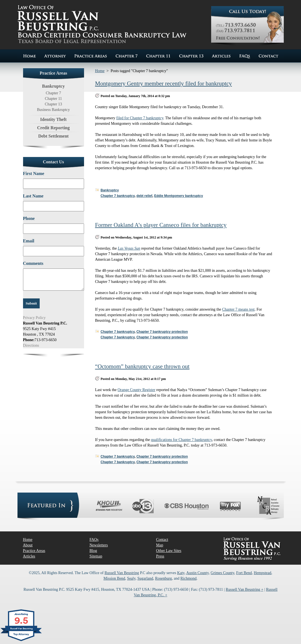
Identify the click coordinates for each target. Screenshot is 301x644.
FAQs (94, 540)
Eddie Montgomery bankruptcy (179, 196)
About (28, 545)
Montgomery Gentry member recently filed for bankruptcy (164, 83)
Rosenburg (163, 578)
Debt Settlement (54, 136)
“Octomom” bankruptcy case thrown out (142, 366)
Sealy (131, 578)
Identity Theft (53, 119)
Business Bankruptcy (53, 110)
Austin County (197, 573)
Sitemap (96, 556)
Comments (33, 263)
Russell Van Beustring (122, 573)
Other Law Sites (169, 551)
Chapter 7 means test (238, 309)
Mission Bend (114, 578)
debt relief (144, 196)
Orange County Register (136, 390)
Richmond (188, 578)
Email (29, 241)
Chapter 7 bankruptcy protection (162, 332)
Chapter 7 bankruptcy (118, 196)
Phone (29, 218)
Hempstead (263, 573)
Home (100, 71)
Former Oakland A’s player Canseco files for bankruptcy (161, 225)
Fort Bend (244, 573)
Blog (93, 551)
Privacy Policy (34, 318)
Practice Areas (34, 551)
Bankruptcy (110, 190)
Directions (31, 345)
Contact (162, 540)
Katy (181, 573)
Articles (29, 556)
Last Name (33, 196)
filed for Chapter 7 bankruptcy (140, 118)
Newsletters (99, 545)
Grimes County (222, 573)
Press (160, 556)
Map (160, 545)
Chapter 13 (54, 104)
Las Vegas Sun (129, 248)
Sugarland (145, 578)
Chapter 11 (53, 99)
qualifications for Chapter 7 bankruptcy (181, 440)
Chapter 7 (53, 93)
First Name (34, 173)
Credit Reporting (53, 128)
